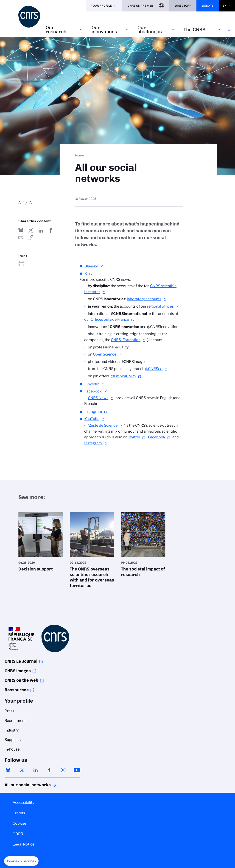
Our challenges (150, 29)
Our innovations (104, 29)
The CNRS (194, 29)
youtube (77, 770)
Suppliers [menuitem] (13, 740)
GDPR (18, 834)
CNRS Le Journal (21, 661)
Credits (19, 813)
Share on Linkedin (41, 230)
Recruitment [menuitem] (15, 721)
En (225, 6)
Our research (56, 29)
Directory (183, 6)
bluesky (8, 770)
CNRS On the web (140, 6)
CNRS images (18, 671)
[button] (21, 861)
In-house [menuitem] (12, 749)
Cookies (20, 823)
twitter (22, 770)
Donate (208, 6)
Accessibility (23, 803)
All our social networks (23, 785)
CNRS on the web (21, 680)
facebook (49, 770)
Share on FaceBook (51, 230)
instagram (63, 770)
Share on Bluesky (21, 230)
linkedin (36, 770)
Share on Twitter (31, 230)
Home (80, 155)
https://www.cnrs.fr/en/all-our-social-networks (31, 238)
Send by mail (21, 238)
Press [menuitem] (9, 711)
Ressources (17, 690)
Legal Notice (24, 844)
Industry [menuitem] (12, 730)
